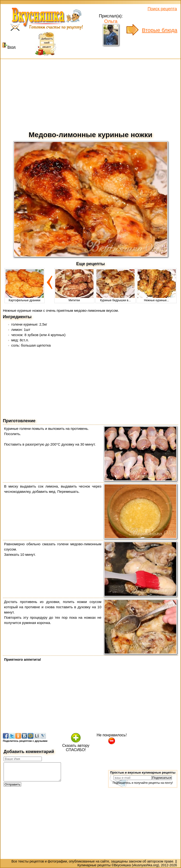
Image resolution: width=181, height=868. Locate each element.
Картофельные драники (25, 299)
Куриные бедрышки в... (115, 299)
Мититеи (74, 299)
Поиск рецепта (162, 9)
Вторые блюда (160, 30)
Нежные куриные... (157, 299)
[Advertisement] (90, 94)
